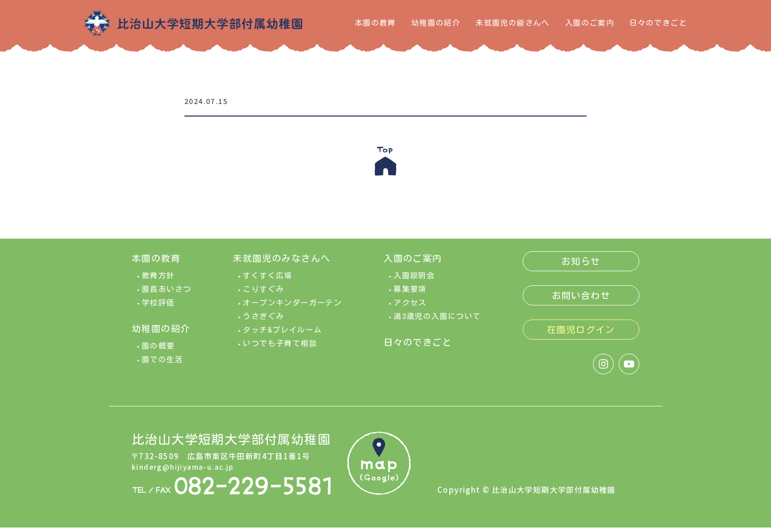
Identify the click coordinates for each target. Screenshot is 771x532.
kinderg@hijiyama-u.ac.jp (186, 471)
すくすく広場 (267, 280)
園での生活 (162, 364)
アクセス (410, 307)
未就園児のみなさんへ (281, 263)
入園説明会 (414, 280)
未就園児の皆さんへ (513, 23)
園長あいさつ (166, 294)
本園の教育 (375, 23)
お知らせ (581, 266)
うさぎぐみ (263, 321)
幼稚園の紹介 (436, 23)
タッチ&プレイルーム (282, 334)
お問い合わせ (581, 300)
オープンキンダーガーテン (292, 307)
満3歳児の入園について (437, 321)
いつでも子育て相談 (280, 348)
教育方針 (158, 280)
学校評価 (158, 307)
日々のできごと (658, 23)
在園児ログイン (581, 334)
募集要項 (410, 294)
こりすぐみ (263, 294)
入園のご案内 (590, 23)
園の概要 (158, 350)
